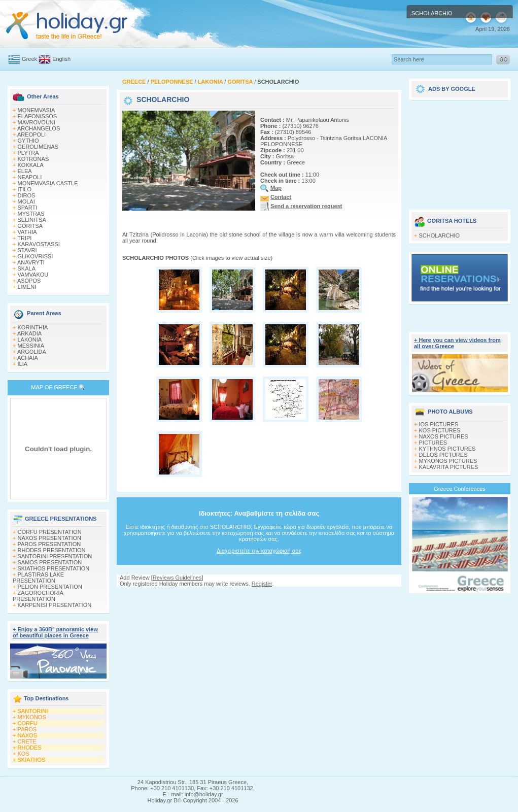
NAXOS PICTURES (444, 436)
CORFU (28, 723)
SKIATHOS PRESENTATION (54, 568)
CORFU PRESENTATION (50, 532)
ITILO (25, 189)
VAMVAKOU (33, 275)
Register (262, 584)
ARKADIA (29, 333)
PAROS (27, 729)
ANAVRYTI (31, 262)
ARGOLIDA (32, 352)
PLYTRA (28, 153)
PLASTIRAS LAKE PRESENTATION (38, 578)
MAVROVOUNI (37, 122)
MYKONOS (32, 717)
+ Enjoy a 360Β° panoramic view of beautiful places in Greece (55, 632)
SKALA (27, 268)
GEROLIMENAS (38, 147)
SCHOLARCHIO (440, 235)
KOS (24, 754)
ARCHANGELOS (39, 128)
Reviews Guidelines (177, 578)
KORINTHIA (33, 327)
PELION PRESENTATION (50, 587)
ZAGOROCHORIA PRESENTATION (38, 596)
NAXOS (28, 735)
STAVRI (27, 250)
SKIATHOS (32, 760)
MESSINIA (31, 346)
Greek (29, 59)
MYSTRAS (31, 214)
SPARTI (28, 208)
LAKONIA (30, 340)
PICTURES (433, 443)
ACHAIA (28, 358)
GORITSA (30, 226)
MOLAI (26, 201)
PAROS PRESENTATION (49, 544)
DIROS (27, 195)
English (61, 59)
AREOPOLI (31, 134)
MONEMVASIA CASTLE (48, 183)
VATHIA (27, 232)
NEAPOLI (30, 177)
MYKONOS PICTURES (448, 461)
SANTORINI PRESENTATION (55, 556)
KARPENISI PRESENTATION (55, 605)
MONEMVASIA (37, 110)
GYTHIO (28, 141)
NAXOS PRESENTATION (50, 538)
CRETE (27, 741)
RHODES (30, 748)
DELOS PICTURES (443, 455)
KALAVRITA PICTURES (449, 467)
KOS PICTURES (440, 430)
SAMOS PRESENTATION (50, 562)
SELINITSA (32, 220)
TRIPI (24, 238)
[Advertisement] (460, 151)
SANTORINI (33, 711)
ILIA (23, 364)
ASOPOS (29, 281)
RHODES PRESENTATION (52, 550)
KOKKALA (31, 165)
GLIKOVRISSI (36, 256)
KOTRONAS (33, 159)
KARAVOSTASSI (39, 244)
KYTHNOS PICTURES (447, 449)
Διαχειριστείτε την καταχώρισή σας (259, 551)
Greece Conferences (460, 489)
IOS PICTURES (439, 424)
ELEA (25, 171)
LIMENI (27, 287)
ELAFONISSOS (38, 116)
